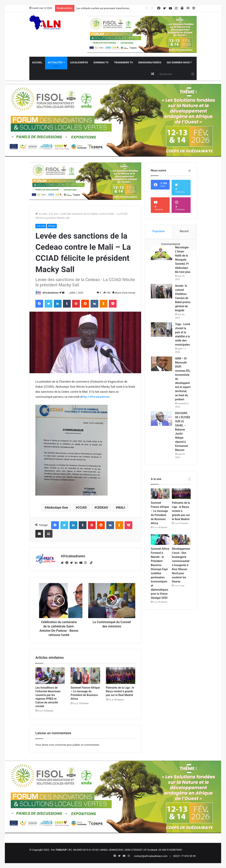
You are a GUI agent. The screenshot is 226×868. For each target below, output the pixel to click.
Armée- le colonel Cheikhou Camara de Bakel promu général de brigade (183, 298)
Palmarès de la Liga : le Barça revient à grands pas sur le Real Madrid (120, 691)
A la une (53, 214)
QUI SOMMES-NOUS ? (179, 62)
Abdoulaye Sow (57, 508)
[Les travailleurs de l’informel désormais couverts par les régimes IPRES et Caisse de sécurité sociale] (50, 676)
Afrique (52, 226)
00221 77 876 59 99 (185, 856)
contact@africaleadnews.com (151, 856)
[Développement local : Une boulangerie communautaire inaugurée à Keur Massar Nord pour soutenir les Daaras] (181, 540)
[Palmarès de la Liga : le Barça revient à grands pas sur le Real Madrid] (121, 676)
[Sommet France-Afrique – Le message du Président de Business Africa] (85, 676)
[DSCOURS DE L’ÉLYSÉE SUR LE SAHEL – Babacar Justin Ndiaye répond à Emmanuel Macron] (161, 419)
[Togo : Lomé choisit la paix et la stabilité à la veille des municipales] (161, 329)
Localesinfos (79, 62)
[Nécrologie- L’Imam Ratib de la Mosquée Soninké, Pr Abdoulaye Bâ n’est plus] (161, 253)
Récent (184, 231)
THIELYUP (61, 850)
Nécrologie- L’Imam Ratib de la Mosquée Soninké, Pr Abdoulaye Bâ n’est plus (183, 260)
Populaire (158, 231)
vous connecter (58, 745)
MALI (121, 508)
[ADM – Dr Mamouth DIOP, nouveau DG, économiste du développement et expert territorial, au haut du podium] (161, 364)
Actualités (55, 62)
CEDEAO (102, 508)
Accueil (37, 62)
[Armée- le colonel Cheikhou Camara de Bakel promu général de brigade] (161, 291)
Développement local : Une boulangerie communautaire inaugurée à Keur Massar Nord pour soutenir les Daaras (181, 565)
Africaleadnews (50, 293)
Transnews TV (123, 62)
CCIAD (82, 508)
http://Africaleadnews (96, 397)
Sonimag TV (101, 62)
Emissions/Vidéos (150, 62)
